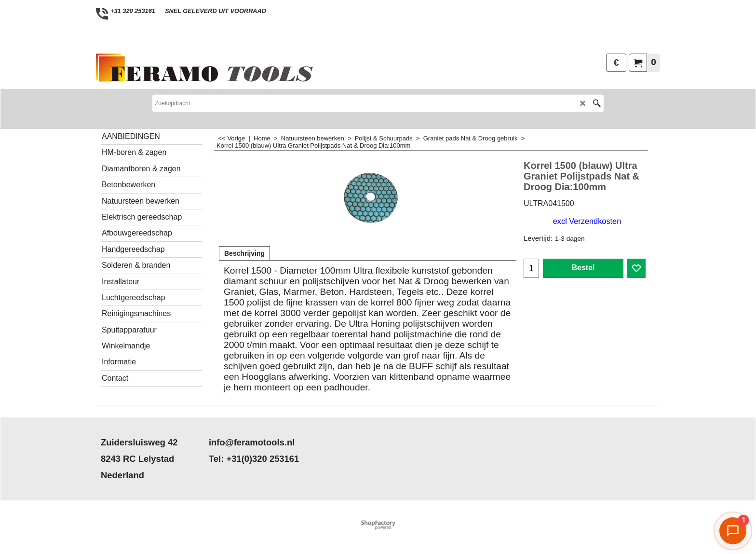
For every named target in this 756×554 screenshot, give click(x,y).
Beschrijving (244, 253)
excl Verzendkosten (587, 221)
